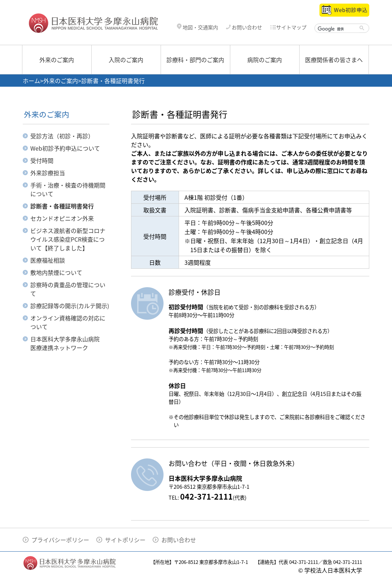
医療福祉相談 (48, 260)
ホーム (31, 81)
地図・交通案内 (197, 27)
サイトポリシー (125, 540)
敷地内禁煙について (56, 272)
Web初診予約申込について (65, 148)
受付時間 (42, 160)
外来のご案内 (57, 60)
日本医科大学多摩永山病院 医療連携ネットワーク (68, 343)
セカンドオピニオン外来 (62, 218)
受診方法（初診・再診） (62, 136)
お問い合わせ (244, 27)
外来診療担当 (48, 173)
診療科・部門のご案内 (195, 60)
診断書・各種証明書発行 (62, 206)
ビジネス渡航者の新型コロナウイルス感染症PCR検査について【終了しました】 (68, 239)
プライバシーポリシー (60, 540)
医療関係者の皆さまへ (334, 60)
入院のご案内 (126, 60)
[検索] (339, 29)
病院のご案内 (265, 60)
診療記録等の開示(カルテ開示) (70, 306)
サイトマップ (288, 27)
